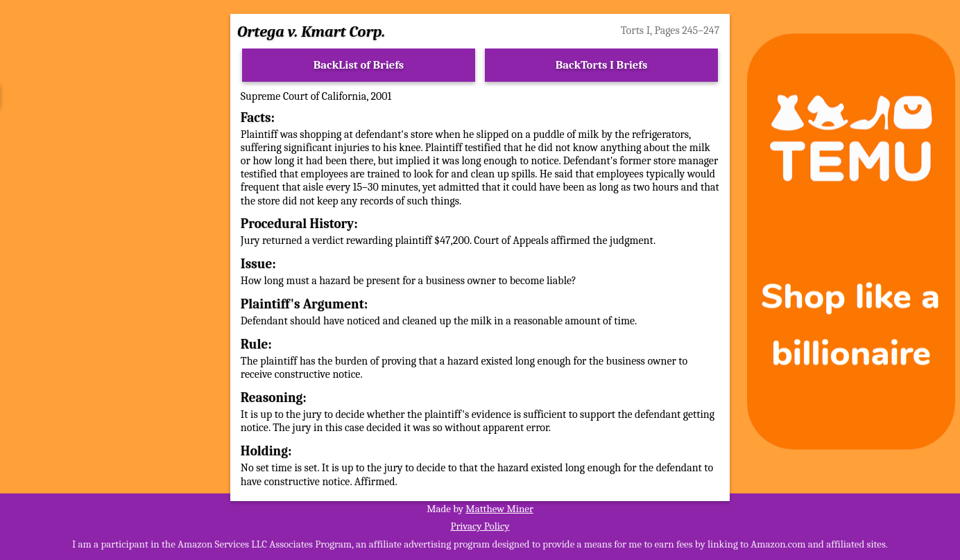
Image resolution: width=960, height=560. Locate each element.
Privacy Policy (480, 526)
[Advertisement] (109, 241)
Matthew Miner (499, 509)
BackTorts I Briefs (602, 65)
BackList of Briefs (359, 65)
